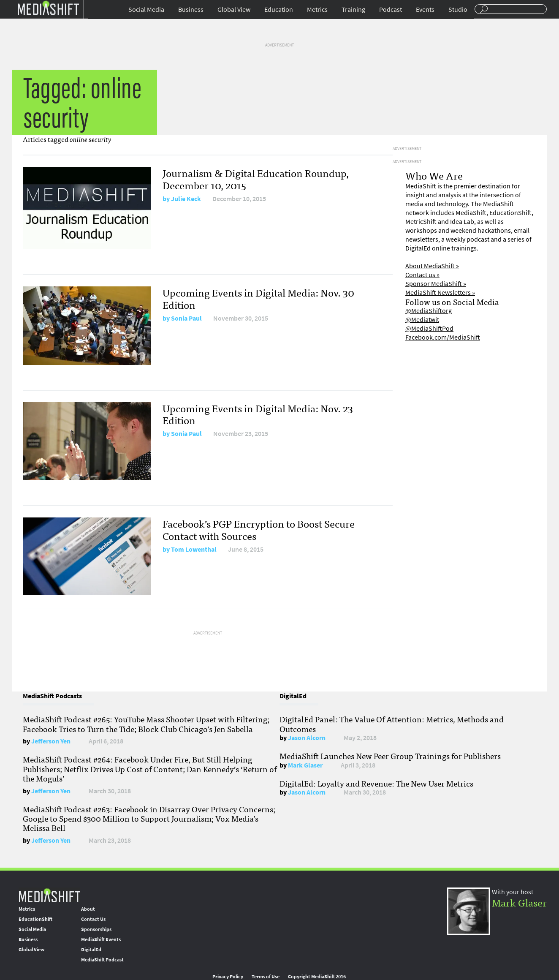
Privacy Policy (228, 977)
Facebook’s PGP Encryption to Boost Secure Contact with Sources (259, 529)
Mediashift (48, 7)
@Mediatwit (422, 320)
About (88, 909)
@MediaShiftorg (429, 311)
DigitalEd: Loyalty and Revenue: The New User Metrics (376, 783)
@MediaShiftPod (429, 328)
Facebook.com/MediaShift (443, 337)
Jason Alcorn (307, 738)
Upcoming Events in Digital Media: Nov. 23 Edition (258, 414)
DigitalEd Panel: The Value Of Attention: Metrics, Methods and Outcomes (392, 724)
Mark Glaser (305, 765)
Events (425, 10)
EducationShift (35, 919)
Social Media (146, 10)
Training (353, 10)
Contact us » (422, 275)
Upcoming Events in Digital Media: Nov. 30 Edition (258, 298)
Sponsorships (96, 929)
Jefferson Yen (51, 741)
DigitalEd (91, 950)
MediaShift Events (101, 939)
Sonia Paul (186, 318)
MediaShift (49, 895)
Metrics (317, 10)
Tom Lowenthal (194, 549)
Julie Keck (186, 199)
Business (191, 10)
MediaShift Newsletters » (440, 293)
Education (279, 10)
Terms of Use (266, 977)
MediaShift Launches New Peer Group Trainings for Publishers (390, 756)
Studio (458, 10)
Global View (234, 10)
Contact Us (93, 919)
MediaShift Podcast (102, 960)
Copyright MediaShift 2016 (317, 977)
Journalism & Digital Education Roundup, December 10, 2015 (256, 179)
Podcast (391, 10)
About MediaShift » (432, 266)
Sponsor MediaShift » (436, 284)
